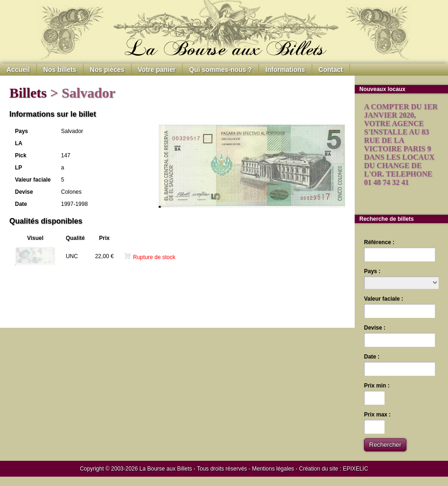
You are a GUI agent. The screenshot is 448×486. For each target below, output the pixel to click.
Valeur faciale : (384, 299)
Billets (28, 93)
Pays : (372, 271)
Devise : (375, 328)
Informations (285, 70)
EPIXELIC (356, 469)
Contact (331, 70)
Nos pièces (107, 70)
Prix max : (377, 415)
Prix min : (377, 386)
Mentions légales (273, 469)
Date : (372, 357)
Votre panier (157, 70)
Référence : (379, 242)
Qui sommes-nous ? (220, 70)
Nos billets (60, 70)
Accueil (18, 70)
